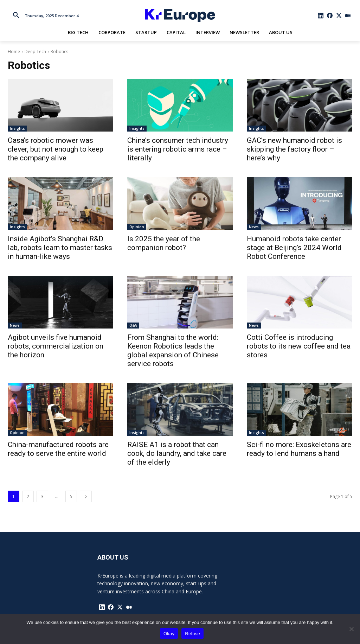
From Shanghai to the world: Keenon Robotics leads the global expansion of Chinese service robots (173, 350)
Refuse (192, 634)
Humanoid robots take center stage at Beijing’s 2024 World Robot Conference (294, 248)
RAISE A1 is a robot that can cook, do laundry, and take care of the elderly (177, 453)
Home (14, 52)
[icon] (321, 15)
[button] (16, 15)
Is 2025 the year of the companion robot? (164, 243)
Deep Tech (35, 52)
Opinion (137, 227)
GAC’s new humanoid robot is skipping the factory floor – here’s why (294, 149)
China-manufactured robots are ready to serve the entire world (58, 449)
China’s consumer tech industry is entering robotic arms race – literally (178, 149)
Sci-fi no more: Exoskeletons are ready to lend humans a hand (299, 449)
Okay (169, 634)
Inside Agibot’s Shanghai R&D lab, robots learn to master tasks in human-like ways (60, 248)
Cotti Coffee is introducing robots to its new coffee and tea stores (299, 346)
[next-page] (86, 496)
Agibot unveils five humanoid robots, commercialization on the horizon (56, 346)
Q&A (133, 325)
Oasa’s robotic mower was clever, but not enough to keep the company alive (56, 149)
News (254, 227)
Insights (17, 128)
